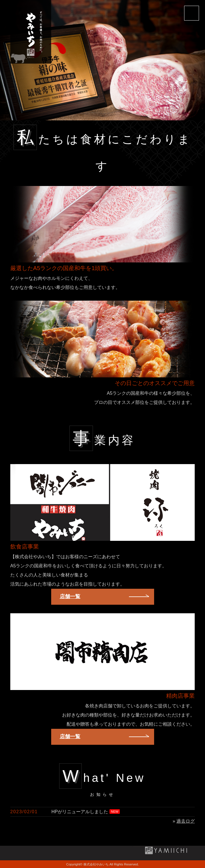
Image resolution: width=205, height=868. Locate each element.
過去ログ (186, 821)
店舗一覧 (70, 597)
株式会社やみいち (96, 864)
